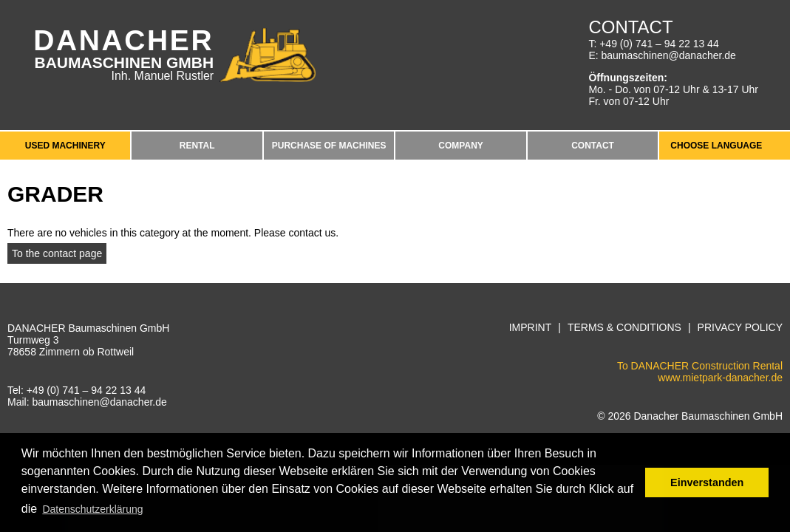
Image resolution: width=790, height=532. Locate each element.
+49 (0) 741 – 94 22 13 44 (659, 44)
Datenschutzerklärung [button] (92, 509)
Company (460, 146)
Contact (593, 146)
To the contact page (57, 253)
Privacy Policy (740, 328)
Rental (197, 146)
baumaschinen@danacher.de (669, 55)
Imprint (531, 328)
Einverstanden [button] (707, 482)
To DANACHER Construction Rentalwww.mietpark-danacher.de (700, 371)
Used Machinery (65, 146)
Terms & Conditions (624, 328)
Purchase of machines (329, 146)
